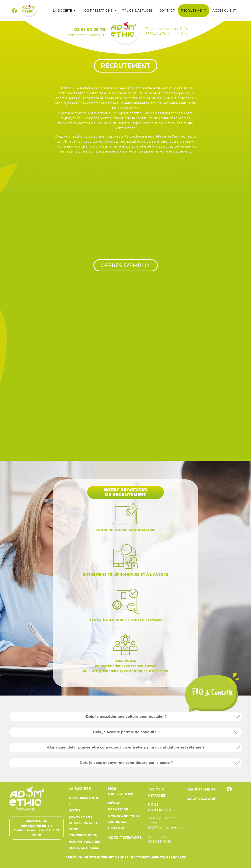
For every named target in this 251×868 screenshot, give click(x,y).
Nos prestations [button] (98, 10)
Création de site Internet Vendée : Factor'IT (107, 857)
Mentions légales (169, 857)
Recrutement (194, 10)
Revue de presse (84, 848)
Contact (167, 10)
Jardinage (118, 822)
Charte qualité (83, 823)
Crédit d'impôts (125, 838)
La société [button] (63, 10)
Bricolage (118, 828)
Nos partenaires (84, 842)
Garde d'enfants (124, 816)
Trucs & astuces (138, 10)
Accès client (224, 10)
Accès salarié (202, 799)
